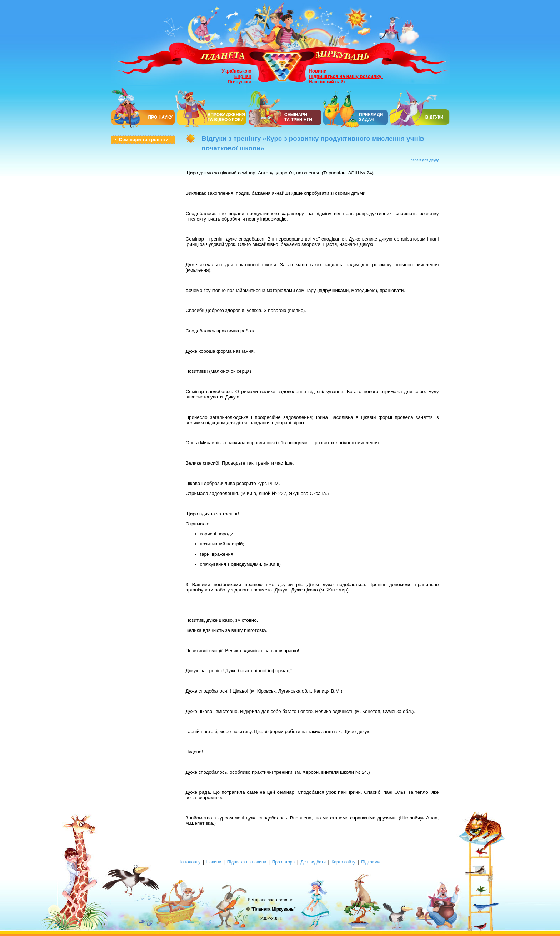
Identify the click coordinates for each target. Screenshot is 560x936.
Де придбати (313, 862)
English (243, 76)
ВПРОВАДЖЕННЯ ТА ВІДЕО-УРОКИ (226, 117)
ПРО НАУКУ (161, 117)
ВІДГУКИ (434, 117)
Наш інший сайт (327, 82)
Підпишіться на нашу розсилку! (346, 76)
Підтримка (371, 862)
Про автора (283, 862)
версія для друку (425, 160)
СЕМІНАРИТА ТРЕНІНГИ (298, 117)
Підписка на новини (247, 862)
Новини (317, 71)
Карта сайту (343, 862)
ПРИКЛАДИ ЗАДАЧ (371, 117)
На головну (189, 862)
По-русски (239, 82)
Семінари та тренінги (144, 140)
